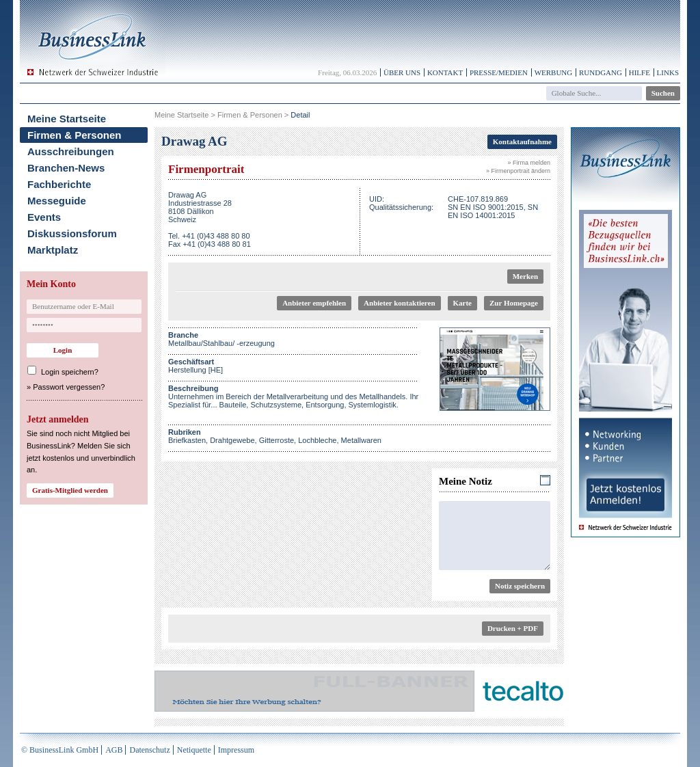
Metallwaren (361, 440)
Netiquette (194, 750)
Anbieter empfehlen (314, 303)
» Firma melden (529, 163)
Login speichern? (70, 372)
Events (44, 217)
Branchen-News (66, 168)
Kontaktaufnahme (522, 142)
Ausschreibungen (71, 151)
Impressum (236, 750)
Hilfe (640, 72)
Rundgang (601, 72)
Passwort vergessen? (69, 387)
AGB (114, 750)
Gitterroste (277, 440)
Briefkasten (187, 440)
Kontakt (445, 72)
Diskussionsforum (72, 233)
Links (668, 72)
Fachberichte (59, 184)
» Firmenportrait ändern (518, 171)
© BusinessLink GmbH (60, 750)
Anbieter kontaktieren (399, 303)
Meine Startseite (67, 119)
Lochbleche (317, 440)
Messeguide (57, 201)
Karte (462, 303)
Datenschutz (149, 750)
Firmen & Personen (75, 135)
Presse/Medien (499, 72)
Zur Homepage (514, 303)
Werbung (554, 72)
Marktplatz (53, 250)
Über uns (402, 72)
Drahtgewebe (232, 440)
